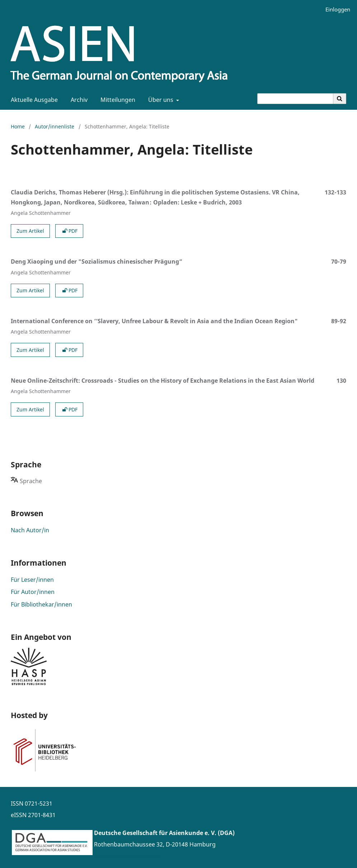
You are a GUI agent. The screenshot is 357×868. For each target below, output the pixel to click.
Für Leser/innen (32, 580)
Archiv (78, 100)
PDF (69, 231)
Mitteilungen (116, 100)
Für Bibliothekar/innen (41, 604)
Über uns (160, 100)
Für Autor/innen (33, 592)
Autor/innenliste (55, 126)
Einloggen (335, 10)
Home (18, 126)
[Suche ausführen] (340, 99)
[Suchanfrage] (295, 99)
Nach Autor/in (30, 530)
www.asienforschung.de (127, 856)
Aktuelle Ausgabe (33, 100)
